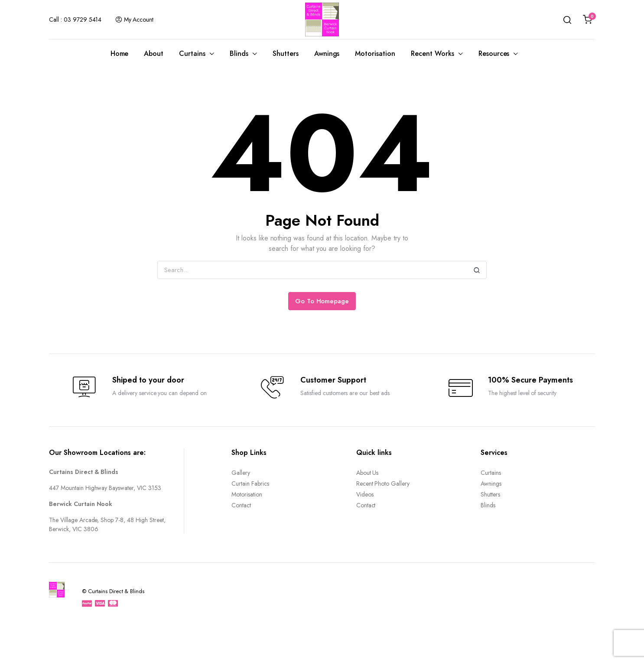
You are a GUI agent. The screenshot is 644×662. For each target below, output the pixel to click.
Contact (241, 505)
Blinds (239, 54)
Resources (494, 54)
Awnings (327, 54)
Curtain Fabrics (250, 484)
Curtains (192, 54)
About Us (368, 473)
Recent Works (433, 54)
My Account (134, 19)
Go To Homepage (322, 301)
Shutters (286, 54)
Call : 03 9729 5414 (75, 19)
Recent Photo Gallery (383, 484)
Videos (365, 494)
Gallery (241, 473)
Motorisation (375, 54)
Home (120, 54)
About (154, 54)
